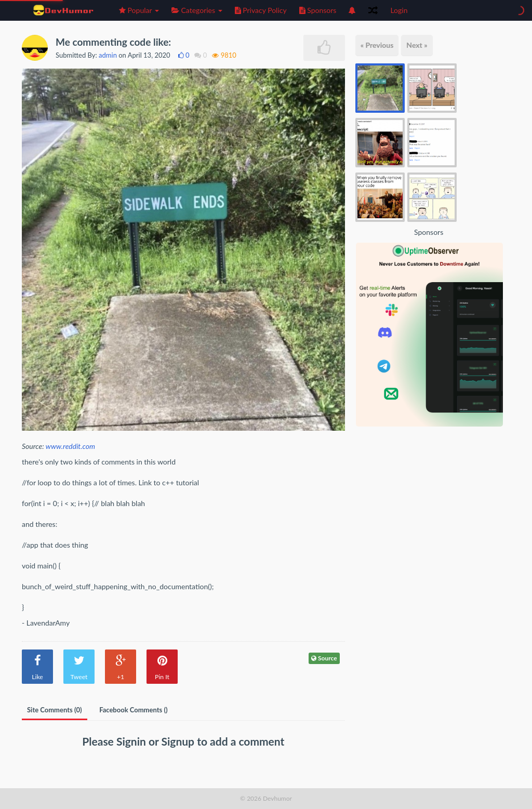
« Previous (377, 45)
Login (399, 10)
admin (108, 55)
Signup (179, 741)
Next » (417, 45)
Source (324, 658)
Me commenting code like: (113, 42)
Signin (132, 741)
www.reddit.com (70, 446)
